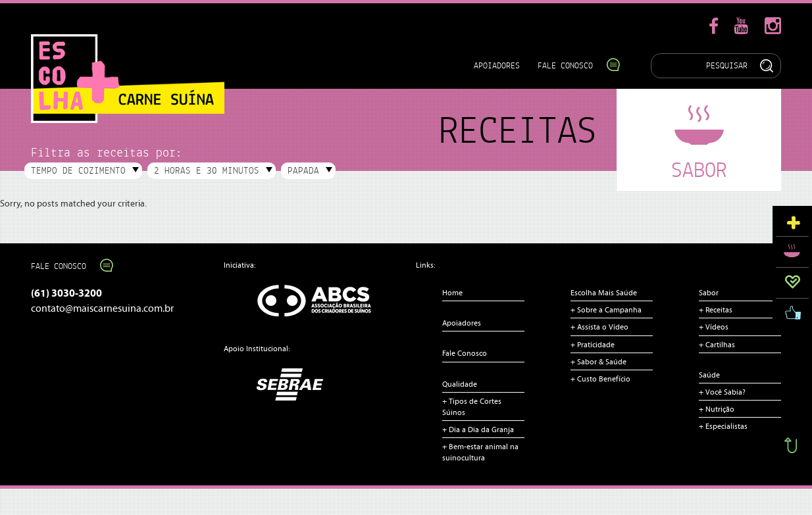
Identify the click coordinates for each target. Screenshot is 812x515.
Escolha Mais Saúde (604, 293)
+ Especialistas (723, 426)
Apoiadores (497, 65)
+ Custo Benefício (600, 379)
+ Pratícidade (593, 345)
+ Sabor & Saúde (598, 362)
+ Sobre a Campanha (606, 310)
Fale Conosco (572, 65)
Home (452, 293)
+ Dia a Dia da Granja (478, 429)
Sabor (709, 293)
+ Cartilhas (717, 345)
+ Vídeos (714, 327)
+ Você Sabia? (722, 392)
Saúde (709, 375)
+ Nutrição (717, 409)
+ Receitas (716, 310)
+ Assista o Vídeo (599, 327)
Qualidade (460, 384)
